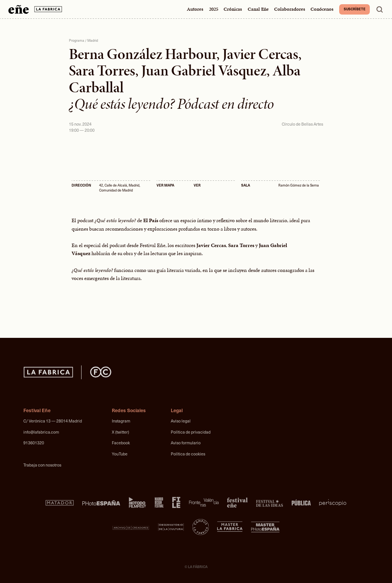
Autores (195, 9)
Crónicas (233, 9)
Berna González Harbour (143, 54)
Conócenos (322, 9)
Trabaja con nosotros (42, 465)
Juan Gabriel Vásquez (204, 70)
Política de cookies (188, 454)
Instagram (121, 421)
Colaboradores (290, 9)
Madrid (93, 40)
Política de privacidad (191, 432)
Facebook (121, 443)
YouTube (120, 454)
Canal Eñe (258, 9)
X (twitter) (120, 432)
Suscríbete (355, 9)
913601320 (34, 443)
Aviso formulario (186, 443)
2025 (214, 9)
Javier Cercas (260, 54)
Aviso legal (181, 421)
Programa (77, 40)
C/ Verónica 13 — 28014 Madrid (53, 421)
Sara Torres (102, 70)
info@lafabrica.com (41, 432)
